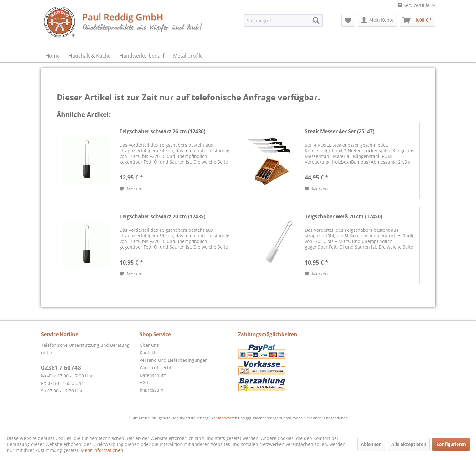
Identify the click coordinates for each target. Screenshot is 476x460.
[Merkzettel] (348, 20)
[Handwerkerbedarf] (142, 56)
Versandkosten (224, 418)
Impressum (151, 390)
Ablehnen (371, 444)
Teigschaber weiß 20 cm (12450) (343, 217)
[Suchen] (316, 20)
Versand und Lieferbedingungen (174, 360)
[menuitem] (283, 20)
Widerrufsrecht (156, 368)
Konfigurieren (451, 444)
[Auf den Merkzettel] (131, 189)
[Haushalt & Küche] (90, 56)
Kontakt (148, 353)
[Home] (53, 56)
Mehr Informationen (102, 450)
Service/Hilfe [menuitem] (414, 5)
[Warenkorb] (417, 20)
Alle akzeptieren (409, 444)
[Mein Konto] (377, 20)
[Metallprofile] (188, 56)
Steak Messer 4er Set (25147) (340, 131)
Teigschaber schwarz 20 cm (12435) (162, 217)
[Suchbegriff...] (283, 20)
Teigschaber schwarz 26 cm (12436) (162, 131)
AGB (144, 382)
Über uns (149, 345)
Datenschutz (153, 375)
